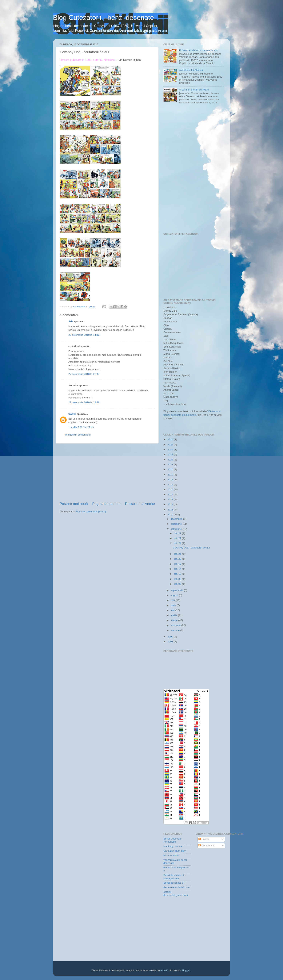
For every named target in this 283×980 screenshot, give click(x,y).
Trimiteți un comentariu (78, 435)
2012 (171, 504)
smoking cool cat (173, 846)
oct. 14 (178, 569)
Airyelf (164, 970)
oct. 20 (178, 559)
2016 (171, 484)
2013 (171, 500)
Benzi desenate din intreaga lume (174, 877)
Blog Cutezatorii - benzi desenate (103, 18)
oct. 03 (178, 584)
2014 (171, 495)
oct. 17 (178, 564)
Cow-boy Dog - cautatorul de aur (191, 548)
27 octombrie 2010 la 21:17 (84, 374)
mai (173, 610)
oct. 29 (178, 533)
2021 (171, 465)
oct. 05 (178, 579)
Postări (204, 839)
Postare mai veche (140, 504)
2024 (171, 450)
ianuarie (175, 630)
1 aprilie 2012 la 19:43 (81, 427)
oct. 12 (178, 574)
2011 (171, 510)
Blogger (186, 970)
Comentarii (206, 845)
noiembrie (176, 524)
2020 (171, 469)
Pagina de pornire (106, 504)
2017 (171, 480)
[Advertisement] (107, 472)
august (175, 595)
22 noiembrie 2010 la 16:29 (84, 402)
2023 (171, 454)
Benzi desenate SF (174, 883)
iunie (173, 605)
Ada (71, 321)
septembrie (177, 590)
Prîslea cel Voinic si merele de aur (198, 50)
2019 (171, 475)
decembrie (177, 519)
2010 (171, 515)
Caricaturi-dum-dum (175, 851)
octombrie (176, 529)
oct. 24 (178, 543)
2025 (171, 445)
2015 (171, 489)
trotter (72, 414)
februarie (176, 625)
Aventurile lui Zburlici (191, 70)
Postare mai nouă (74, 504)
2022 (171, 460)
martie (174, 620)
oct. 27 (178, 538)
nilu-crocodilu (171, 855)
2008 (171, 642)
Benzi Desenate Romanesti (172, 840)
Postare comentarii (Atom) (91, 511)
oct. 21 (178, 554)
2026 (171, 439)
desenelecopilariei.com (176, 887)
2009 (171, 637)
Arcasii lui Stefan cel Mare (194, 90)
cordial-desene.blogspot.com (176, 893)
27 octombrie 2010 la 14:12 (84, 335)
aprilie (174, 615)
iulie (173, 600)
